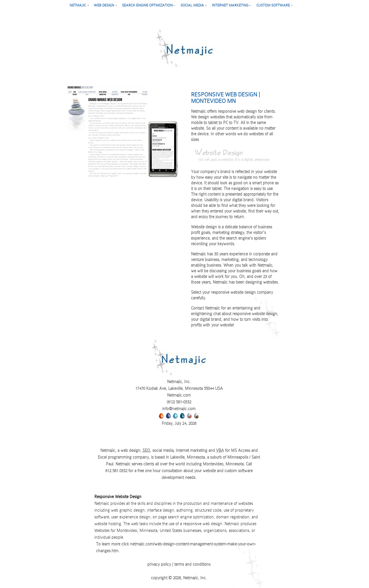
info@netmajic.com (179, 409)
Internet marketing (230, 5)
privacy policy (159, 564)
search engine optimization (147, 5)
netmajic (78, 5)
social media (192, 5)
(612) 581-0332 (179, 402)
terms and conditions (192, 564)
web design (104, 5)
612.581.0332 (116, 471)
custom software (273, 5)
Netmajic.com (179, 395)
